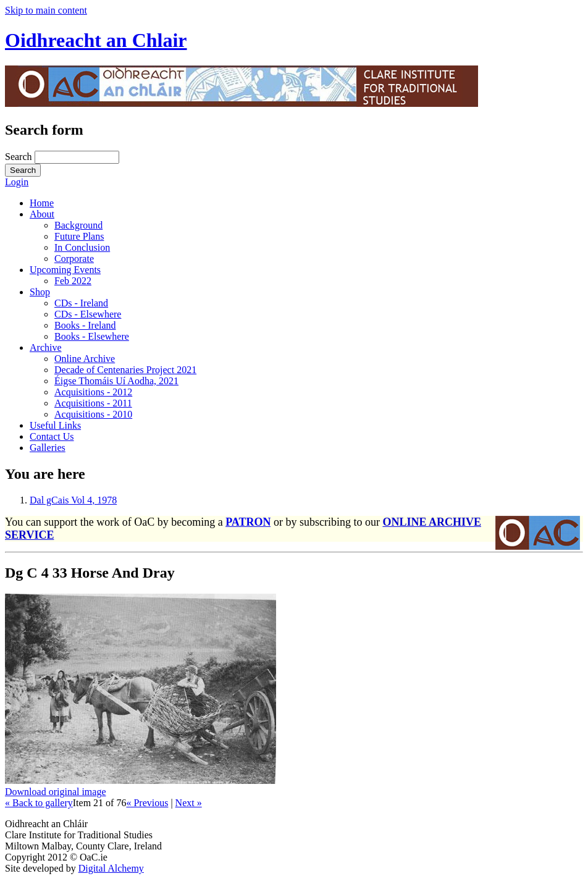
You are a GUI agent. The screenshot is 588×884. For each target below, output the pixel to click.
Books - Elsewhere (92, 336)
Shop (40, 292)
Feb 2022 (73, 281)
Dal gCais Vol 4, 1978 (73, 500)
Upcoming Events (65, 270)
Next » (189, 803)
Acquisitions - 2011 (93, 403)
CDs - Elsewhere (88, 314)
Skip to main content (46, 10)
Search (20, 157)
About (42, 214)
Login (17, 182)
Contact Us (52, 436)
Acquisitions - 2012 (93, 392)
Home (42, 203)
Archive (46, 347)
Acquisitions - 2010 (93, 414)
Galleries (48, 448)
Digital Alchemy (111, 868)
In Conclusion (82, 247)
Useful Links (55, 425)
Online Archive (85, 359)
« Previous (147, 803)
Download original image (56, 792)
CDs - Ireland (81, 303)
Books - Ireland (85, 325)
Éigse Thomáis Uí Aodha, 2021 (116, 381)
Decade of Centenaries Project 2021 (125, 370)
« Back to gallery (39, 803)
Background (78, 225)
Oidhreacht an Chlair (96, 40)
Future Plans (79, 236)
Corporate (74, 259)
